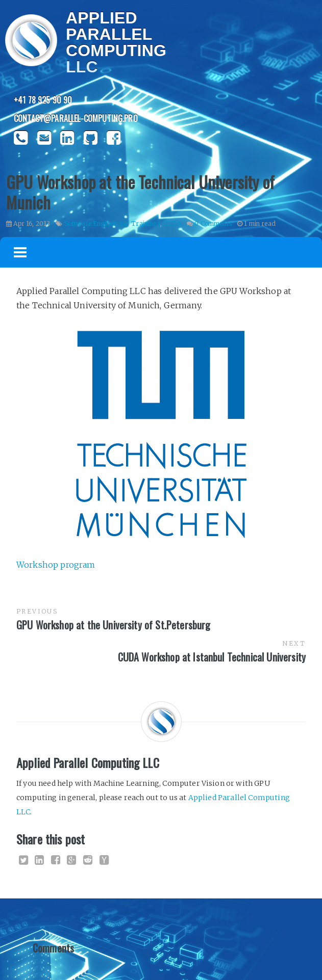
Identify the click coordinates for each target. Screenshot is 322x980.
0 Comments (213, 223)
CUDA (172, 223)
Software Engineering (96, 223)
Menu (20, 252)
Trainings (145, 223)
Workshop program (56, 565)
